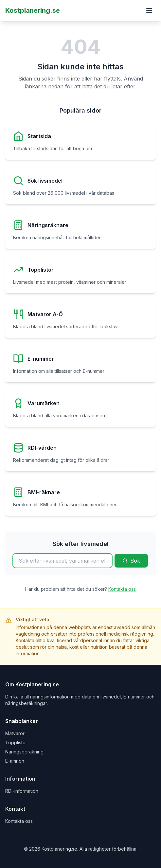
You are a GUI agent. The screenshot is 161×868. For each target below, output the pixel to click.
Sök (131, 561)
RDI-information (22, 791)
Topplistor (16, 742)
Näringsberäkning (24, 752)
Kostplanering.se (33, 10)
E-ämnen (15, 761)
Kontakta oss (122, 589)
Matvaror (15, 733)
